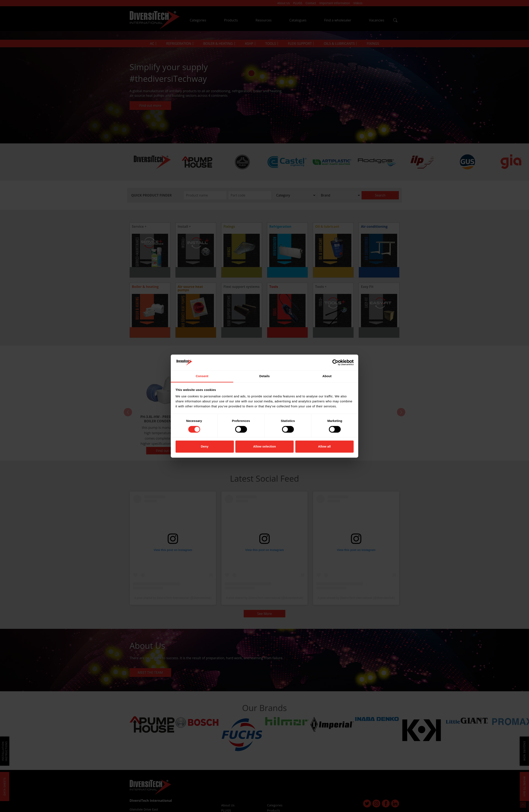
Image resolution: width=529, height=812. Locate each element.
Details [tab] (264, 376)
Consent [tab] (202, 376)
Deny (205, 447)
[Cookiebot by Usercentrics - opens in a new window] (335, 362)
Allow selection (264, 447)
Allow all (324, 447)
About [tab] (327, 376)
